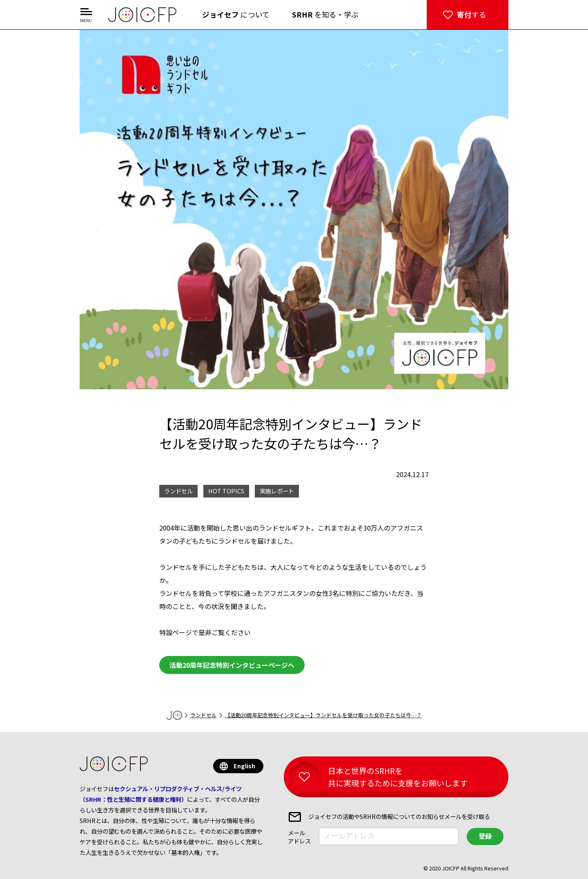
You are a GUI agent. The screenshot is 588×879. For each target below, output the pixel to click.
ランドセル (204, 715)
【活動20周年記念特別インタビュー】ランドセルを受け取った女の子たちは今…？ (323, 715)
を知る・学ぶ (325, 15)
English (244, 766)
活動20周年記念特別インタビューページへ (232, 665)
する (472, 15)
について (236, 15)
